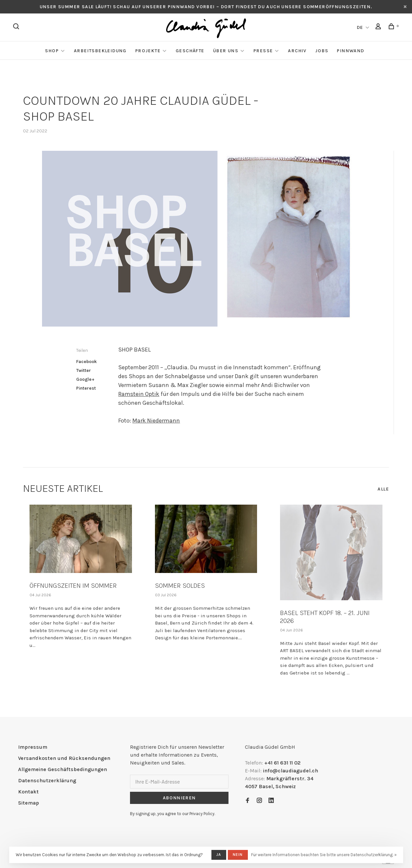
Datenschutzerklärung (47, 780)
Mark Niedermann (156, 421)
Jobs (322, 51)
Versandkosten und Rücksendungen (64, 758)
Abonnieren (179, 798)
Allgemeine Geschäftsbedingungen (63, 769)
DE (360, 27)
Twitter (84, 370)
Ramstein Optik (139, 394)
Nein (238, 855)
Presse (263, 51)
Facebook (87, 362)
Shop (52, 51)
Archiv (297, 51)
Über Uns (226, 51)
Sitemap (29, 803)
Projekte (148, 51)
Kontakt (28, 792)
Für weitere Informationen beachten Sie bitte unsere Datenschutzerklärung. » (324, 855)
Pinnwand (350, 51)
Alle (383, 489)
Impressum (33, 747)
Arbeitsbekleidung (100, 51)
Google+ (85, 379)
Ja (219, 855)
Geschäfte (190, 51)
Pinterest (86, 388)
